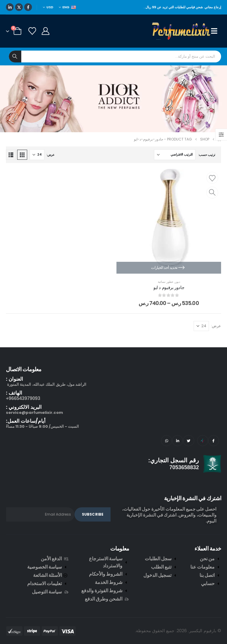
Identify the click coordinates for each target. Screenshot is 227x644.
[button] (22, 155)
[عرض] (37, 155)
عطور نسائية (166, 282)
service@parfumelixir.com (34, 413)
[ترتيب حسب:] (175, 155)
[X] (19, 7)
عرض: (51, 155)
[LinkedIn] (10, 7)
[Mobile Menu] (216, 31)
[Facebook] (28, 7)
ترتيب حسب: (207, 155)
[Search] (15, 57)
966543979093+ (23, 398)
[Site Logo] (181, 31)
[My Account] (45, 31)
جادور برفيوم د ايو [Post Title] (169, 287)
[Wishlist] (32, 31)
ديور (177, 282)
